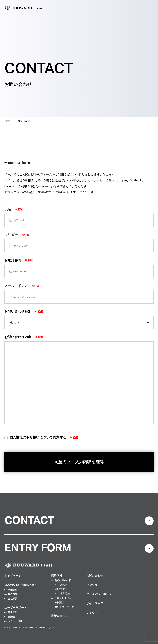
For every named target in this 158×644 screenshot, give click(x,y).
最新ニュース (59, 616)
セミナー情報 (13, 621)
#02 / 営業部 (61, 589)
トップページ (13, 576)
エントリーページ (62, 607)
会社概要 (11, 599)
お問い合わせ (95, 576)
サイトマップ (95, 603)
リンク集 (92, 585)
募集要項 (58, 603)
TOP (7, 121)
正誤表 (10, 617)
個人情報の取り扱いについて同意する (38, 437)
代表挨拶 (11, 594)
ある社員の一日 (61, 580)
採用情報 (57, 576)
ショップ (92, 613)
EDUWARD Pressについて (21, 585)
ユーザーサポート (16, 608)
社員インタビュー (62, 598)
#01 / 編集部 (61, 585)
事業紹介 (11, 590)
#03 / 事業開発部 (63, 593)
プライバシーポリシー (100, 594)
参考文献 (11, 612)
